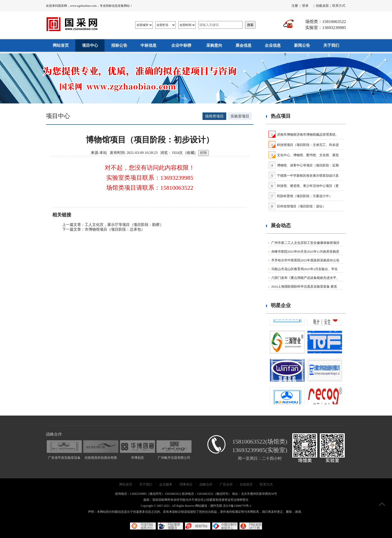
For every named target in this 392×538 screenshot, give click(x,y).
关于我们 (331, 45)
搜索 (250, 25)
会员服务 (166, 484)
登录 (305, 6)
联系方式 (339, 6)
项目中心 (90, 45)
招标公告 (119, 45)
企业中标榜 (181, 45)
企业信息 (273, 45)
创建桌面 (322, 6)
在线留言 (246, 484)
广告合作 (226, 484)
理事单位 (186, 484)
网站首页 (61, 45)
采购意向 (214, 45)
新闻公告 (302, 45)
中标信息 (148, 45)
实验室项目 (240, 116)
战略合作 (206, 484)
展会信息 (243, 45)
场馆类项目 (214, 116)
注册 (295, 6)
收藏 (190, 153)
